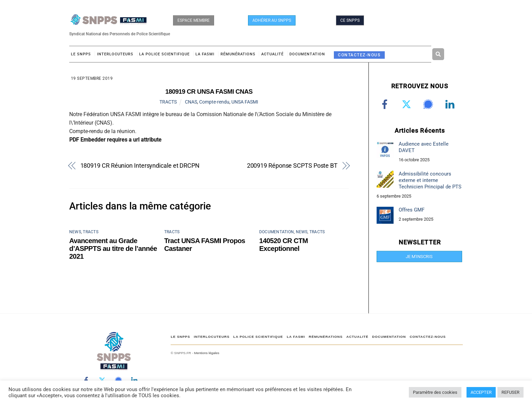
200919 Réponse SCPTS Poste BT (292, 166)
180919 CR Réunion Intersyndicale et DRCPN (140, 166)
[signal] (429, 104)
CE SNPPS (350, 20)
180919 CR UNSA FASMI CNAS (209, 91)
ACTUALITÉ (272, 54)
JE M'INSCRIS (419, 256)
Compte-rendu (214, 102)
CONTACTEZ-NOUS (359, 55)
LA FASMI (205, 54)
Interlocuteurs (115, 54)
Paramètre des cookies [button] (435, 392)
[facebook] (386, 104)
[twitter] (408, 104)
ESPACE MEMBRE (194, 20)
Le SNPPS (81, 54)
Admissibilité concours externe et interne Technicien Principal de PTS (430, 180)
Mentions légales (207, 353)
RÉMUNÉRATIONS (238, 54)
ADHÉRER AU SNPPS (272, 20)
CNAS (191, 102)
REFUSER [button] (510, 392)
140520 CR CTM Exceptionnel (283, 245)
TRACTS (168, 102)
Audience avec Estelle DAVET (424, 147)
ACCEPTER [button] (481, 392)
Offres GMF (412, 210)
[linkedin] (451, 104)
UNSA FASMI (245, 102)
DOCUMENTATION (307, 54)
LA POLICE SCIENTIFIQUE (164, 54)
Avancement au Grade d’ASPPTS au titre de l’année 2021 (113, 249)
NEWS (75, 232)
